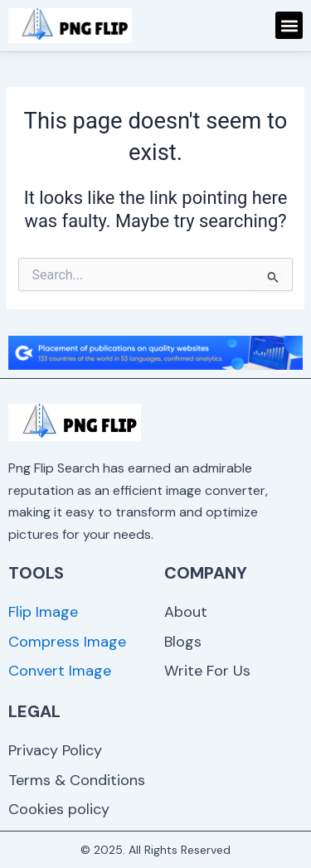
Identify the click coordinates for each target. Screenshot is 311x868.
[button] (289, 25)
